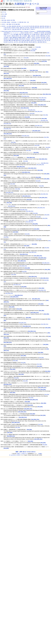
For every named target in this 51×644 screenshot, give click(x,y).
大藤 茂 (13, 36)
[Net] (37, 47)
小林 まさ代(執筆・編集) (25, 36)
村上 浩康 (4, 14)
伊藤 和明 (14, 26)
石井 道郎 (43, 39)
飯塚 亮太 (35, 42)
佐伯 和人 (38, 34)
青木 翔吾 (24, 29)
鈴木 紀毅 (21, 42)
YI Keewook (26, 31)
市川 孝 (13, 24)
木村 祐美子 (43, 37)
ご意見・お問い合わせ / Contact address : (25, 452)
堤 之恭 (3, 18)
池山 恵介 (28, 39)
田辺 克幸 (42, 28)
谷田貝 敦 (39, 40)
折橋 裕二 (24, 37)
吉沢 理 (28, 26)
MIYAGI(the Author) (18, 1)
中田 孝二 (4, 26)
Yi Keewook (32, 31)
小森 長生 (33, 36)
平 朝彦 (10, 37)
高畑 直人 (45, 42)
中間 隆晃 (36, 33)
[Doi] (28, 96)
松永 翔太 (9, 28)
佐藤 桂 (42, 34)
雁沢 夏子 (20, 29)
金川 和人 (16, 42)
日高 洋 (34, 37)
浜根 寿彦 (32, 28)
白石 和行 (47, 28)
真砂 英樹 (18, 24)
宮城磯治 (40, 454)
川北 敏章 (6, 37)
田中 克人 (38, 39)
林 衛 (13, 22)
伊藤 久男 (21, 34)
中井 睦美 (26, 33)
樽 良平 (24, 39)
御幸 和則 (42, 26)
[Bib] (40, 47)
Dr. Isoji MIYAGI (12, 455)
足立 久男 (44, 40)
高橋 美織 (40, 42)
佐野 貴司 (19, 26)
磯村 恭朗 (16, 40)
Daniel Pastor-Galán (6, 31)
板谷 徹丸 (4, 16)
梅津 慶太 (17, 39)
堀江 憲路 (9, 24)
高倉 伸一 (33, 29)
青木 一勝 (26, 22)
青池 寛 (30, 42)
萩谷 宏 (20, 40)
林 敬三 (18, 28)
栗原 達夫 (12, 39)
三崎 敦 (22, 33)
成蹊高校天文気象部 (17, 37)
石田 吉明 (48, 39)
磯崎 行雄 (11, 40)
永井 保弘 (27, 28)
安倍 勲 (17, 36)
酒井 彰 (7, 42)
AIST (8, 1)
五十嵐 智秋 (42, 33)
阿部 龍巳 (21, 22)
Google (45, 9)
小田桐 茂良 (42, 36)
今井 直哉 (4, 22)
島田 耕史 (37, 26)
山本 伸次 (48, 36)
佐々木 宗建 (32, 34)
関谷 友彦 (26, 42)
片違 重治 (33, 39)
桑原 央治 (22, 28)
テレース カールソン (15, 33)
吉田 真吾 (32, 26)
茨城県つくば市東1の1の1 (22, 454)
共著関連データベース (27, 4)
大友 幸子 (9, 36)
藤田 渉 (29, 40)
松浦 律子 (14, 28)
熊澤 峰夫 (37, 28)
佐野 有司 (47, 34)
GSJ (11, 1)
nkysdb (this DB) (28, 1)
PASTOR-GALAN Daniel (17, 31)
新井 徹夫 (47, 26)
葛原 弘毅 (24, 40)
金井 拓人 (11, 42)
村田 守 (48, 37)
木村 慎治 (38, 37)
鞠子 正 (29, 29)
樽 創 (21, 39)
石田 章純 (6, 40)
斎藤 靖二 (29, 37)
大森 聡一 (9, 22)
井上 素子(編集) (15, 34)
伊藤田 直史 (27, 34)
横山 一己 (17, 22)
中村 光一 (31, 33)
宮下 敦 (4, 12)
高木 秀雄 (13, 20)
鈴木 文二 (10, 29)
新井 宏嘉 (4, 20)
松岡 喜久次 (6, 39)
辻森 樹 (8, 20)
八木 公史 (23, 26)
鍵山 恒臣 (15, 29)
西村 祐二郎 (34, 40)
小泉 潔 (37, 36)
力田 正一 (4, 24)
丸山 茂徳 (9, 26)
